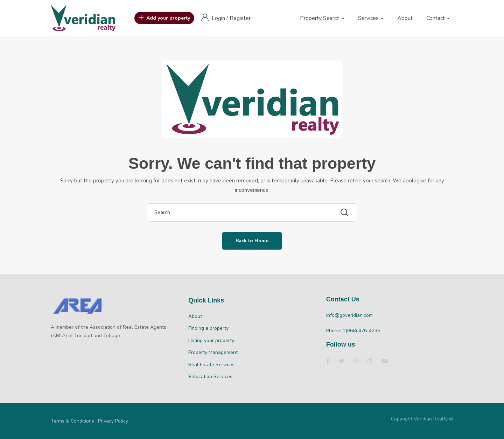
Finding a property (208, 328)
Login (219, 18)
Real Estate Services (211, 365)
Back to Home (252, 241)
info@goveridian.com (349, 315)
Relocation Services (210, 377)
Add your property (164, 18)
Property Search (322, 18)
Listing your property (211, 340)
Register (240, 18)
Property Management (213, 352)
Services (371, 18)
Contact (438, 18)
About (405, 18)
